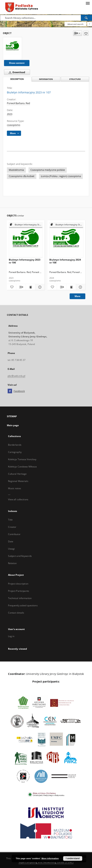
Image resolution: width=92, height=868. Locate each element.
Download (16, 72)
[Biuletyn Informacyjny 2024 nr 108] (66, 240)
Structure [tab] (75, 79)
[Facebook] (10, 391)
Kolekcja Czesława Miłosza (22, 467)
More (77, 296)
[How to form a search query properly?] (90, 24)
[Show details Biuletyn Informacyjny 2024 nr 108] (80, 287)
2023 (10, 114)
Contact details (16, 613)
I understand (73, 858)
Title (10, 520)
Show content (17, 63)
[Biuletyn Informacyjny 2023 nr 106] (26, 240)
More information (50, 858)
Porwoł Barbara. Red (18, 103)
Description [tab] (17, 79)
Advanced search (75, 24)
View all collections (18, 499)
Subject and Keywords (20, 556)
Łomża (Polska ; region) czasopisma (61, 176)
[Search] (86, 18)
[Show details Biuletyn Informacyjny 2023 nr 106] (39, 287)
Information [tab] (46, 79)
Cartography (15, 452)
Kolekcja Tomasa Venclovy (22, 459)
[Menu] (88, 3)
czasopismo (14, 125)
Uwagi (11, 549)
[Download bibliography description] (21, 287)
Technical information (20, 598)
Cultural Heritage (17, 474)
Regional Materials (18, 481)
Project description (18, 584)
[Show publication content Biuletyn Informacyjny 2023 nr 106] (31, 287)
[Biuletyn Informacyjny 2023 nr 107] (12, 47)
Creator (12, 527)
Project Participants (19, 591)
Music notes (15, 488)
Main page (13, 425)
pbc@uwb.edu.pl (17, 376)
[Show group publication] (26, 225)
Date (11, 541)
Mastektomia (16, 170)
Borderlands (15, 445)
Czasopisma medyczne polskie (48, 170)
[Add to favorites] (86, 33)
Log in (11, 636)
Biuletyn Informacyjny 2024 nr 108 (65, 261)
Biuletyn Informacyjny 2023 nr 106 (25, 261)
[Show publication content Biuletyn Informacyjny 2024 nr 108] (71, 287)
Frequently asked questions (23, 605)
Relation (12, 563)
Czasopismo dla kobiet (22, 176)
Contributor (14, 534)
